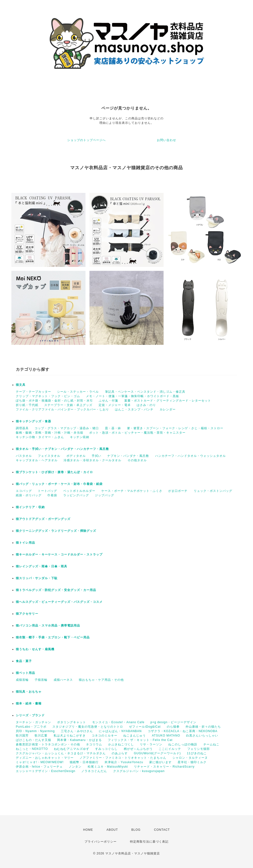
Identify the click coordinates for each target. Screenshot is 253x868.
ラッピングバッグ (76, 495)
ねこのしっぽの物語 (183, 744)
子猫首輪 (41, 680)
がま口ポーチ (178, 491)
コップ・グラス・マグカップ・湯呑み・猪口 (67, 428)
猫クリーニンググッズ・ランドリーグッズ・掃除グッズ (56, 531)
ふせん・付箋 (108, 401)
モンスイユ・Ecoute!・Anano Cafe (118, 722)
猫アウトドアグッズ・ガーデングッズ (43, 519)
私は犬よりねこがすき (70, 736)
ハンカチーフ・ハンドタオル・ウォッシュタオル (190, 456)
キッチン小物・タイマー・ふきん (40, 437)
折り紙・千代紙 (27, 405)
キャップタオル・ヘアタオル (37, 460)
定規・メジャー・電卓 (115, 405)
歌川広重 (41, 736)
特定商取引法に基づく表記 (149, 842)
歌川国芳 (22, 736)
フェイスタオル (49, 456)
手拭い (96, 456)
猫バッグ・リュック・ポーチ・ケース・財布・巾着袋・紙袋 (59, 484)
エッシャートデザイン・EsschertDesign (46, 771)
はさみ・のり (146, 405)
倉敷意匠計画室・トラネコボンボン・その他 (48, 744)
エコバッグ (24, 491)
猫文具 (21, 385)
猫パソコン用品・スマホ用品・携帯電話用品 (48, 626)
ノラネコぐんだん (94, 771)
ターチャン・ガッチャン (33, 722)
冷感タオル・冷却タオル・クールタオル (92, 460)
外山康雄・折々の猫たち (203, 727)
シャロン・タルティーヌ (190, 758)
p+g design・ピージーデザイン (173, 722)
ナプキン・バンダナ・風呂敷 (128, 456)
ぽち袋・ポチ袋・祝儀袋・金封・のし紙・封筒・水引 (54, 401)
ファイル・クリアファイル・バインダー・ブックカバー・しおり (62, 409)
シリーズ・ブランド (30, 715)
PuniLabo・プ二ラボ (31, 727)
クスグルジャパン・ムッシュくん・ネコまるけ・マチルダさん (61, 753)
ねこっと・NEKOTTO (32, 749)
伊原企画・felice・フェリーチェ (39, 767)
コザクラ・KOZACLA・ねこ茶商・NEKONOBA (183, 731)
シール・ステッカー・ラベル (78, 392)
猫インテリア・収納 (30, 507)
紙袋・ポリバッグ (29, 495)
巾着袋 (52, 495)
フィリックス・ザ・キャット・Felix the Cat (140, 740)
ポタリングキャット (72, 722)
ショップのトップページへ (86, 140)
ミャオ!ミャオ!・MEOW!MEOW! (40, 762)
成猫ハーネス (63, 680)
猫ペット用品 (25, 673)
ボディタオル (76, 456)
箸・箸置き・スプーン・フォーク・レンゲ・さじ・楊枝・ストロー (175, 428)
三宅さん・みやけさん (77, 731)
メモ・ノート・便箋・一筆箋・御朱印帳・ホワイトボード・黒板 (133, 396)
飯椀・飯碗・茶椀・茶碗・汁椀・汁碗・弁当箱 (50, 433)
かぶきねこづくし (121, 744)
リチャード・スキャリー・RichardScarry (164, 767)
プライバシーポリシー (101, 842)
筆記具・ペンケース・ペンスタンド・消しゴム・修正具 (145, 392)
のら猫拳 (173, 727)
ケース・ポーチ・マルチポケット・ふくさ (132, 491)
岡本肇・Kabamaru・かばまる (79, 740)
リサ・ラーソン (151, 744)
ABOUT (112, 830)
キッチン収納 (80, 437)
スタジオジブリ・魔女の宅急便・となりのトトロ (88, 727)
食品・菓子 (24, 661)
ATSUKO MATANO (166, 736)
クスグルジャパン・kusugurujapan (139, 771)
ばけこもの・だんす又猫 (33, 740)
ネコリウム (94, 744)
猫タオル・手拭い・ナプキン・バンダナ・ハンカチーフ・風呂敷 (62, 449)
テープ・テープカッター (33, 392)
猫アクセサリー (27, 614)
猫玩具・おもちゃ (29, 692)
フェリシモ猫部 (199, 749)
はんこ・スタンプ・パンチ (134, 409)
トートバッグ (47, 491)
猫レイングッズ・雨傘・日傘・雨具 (42, 566)
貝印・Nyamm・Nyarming (35, 731)
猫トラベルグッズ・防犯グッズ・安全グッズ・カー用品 (56, 590)
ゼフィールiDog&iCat (145, 727)
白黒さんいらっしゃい (202, 736)
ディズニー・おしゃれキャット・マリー (45, 758)
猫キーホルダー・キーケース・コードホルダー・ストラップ (59, 554)
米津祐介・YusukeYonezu (124, 762)
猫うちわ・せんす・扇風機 (35, 649)
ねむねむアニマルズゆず (72, 749)
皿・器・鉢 (113, 428)
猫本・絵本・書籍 (29, 703)
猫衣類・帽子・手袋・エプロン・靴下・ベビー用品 (53, 637)
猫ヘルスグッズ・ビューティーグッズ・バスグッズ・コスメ (59, 602)
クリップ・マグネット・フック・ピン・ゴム (48, 396)
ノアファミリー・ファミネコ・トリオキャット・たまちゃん (123, 758)
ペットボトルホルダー (79, 491)
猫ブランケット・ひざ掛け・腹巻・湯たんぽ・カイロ (54, 472)
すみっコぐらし (106, 749)
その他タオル (137, 460)
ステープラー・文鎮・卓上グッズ (68, 405)
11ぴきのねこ (197, 753)
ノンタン (75, 767)
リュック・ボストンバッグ (213, 491)
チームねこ (211, 744)
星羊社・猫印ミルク (192, 762)
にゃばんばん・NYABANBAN (120, 731)
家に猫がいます (160, 762)
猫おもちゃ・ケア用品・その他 (101, 680)
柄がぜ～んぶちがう (138, 749)
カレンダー (168, 409)
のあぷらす (120, 753)
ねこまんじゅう (135, 736)
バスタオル (24, 456)
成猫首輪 (22, 680)
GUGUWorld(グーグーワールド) (157, 753)
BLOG (136, 830)
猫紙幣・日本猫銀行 (84, 762)
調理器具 (22, 428)
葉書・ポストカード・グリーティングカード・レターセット (168, 401)
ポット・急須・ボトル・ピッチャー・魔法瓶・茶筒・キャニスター (137, 433)
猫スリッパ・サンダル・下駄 (37, 578)
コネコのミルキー (105, 736)
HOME (88, 830)
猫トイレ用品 (25, 543)
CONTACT (162, 830)
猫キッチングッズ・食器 (33, 421)
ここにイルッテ (170, 749)
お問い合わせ (167, 140)
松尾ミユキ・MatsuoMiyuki (108, 767)
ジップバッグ (105, 495)
